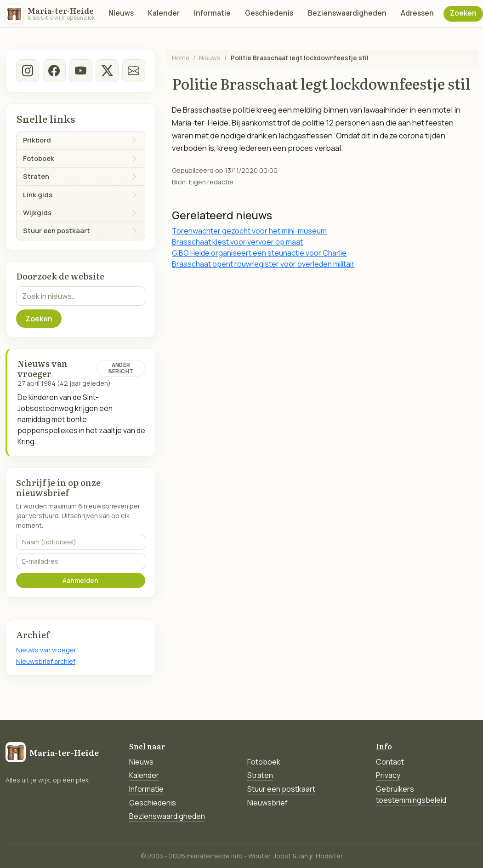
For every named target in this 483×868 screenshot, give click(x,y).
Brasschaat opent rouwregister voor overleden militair (263, 264)
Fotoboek (264, 762)
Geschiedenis (269, 13)
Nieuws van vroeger (46, 650)
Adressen (417, 13)
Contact (390, 762)
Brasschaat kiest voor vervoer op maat (237, 242)
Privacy (388, 775)
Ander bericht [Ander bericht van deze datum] (121, 368)
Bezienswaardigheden (347, 13)
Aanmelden (80, 580)
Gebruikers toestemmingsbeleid (411, 794)
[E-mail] (133, 71)
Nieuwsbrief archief (46, 661)
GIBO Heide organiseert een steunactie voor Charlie (259, 253)
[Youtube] (80, 71)
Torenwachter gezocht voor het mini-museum (249, 231)
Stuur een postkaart (281, 789)
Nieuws (121, 13)
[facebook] (54, 71)
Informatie (212, 13)
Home (181, 58)
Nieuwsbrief (267, 803)
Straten (260, 775)
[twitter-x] (107, 71)
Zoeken (463, 13)
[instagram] (28, 71)
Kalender (164, 13)
